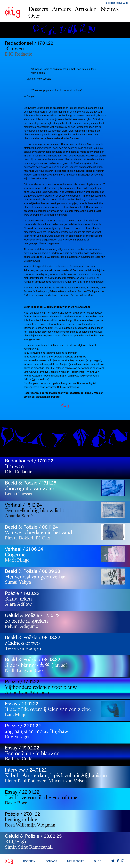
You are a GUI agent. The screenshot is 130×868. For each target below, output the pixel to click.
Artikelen (86, 9)
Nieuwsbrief (76, 861)
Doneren (29, 861)
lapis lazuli (90, 278)
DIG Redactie (18, 54)
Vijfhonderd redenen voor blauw (59, 266)
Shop (98, 861)
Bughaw (62, 282)
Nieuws (109, 9)
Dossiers (38, 9)
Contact (51, 861)
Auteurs (61, 9)
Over (34, 16)
